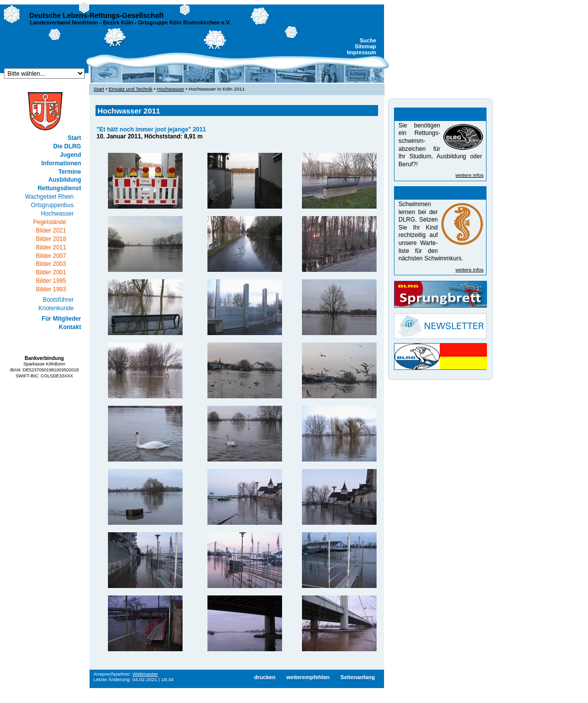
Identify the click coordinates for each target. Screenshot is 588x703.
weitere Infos (470, 175)
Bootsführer (58, 300)
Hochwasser (57, 214)
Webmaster (146, 674)
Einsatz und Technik (130, 89)
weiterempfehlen (308, 677)
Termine (70, 172)
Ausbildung (65, 180)
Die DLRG (67, 146)
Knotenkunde (56, 308)
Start (74, 138)
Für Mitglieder (61, 319)
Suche (368, 40)
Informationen (61, 163)
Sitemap (365, 46)
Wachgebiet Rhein (49, 197)
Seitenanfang (357, 677)
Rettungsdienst (59, 188)
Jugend (70, 155)
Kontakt (70, 327)
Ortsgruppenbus (52, 205)
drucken (265, 677)
